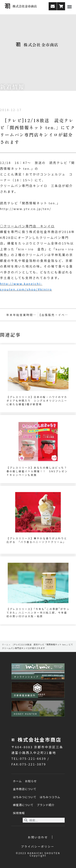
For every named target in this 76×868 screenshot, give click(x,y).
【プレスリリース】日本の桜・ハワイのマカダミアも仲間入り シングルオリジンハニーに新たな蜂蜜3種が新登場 (37, 400)
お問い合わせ (38, 837)
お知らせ (31, 781)
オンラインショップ (26, 677)
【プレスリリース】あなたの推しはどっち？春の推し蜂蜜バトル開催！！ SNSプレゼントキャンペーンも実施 (37, 471)
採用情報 (19, 813)
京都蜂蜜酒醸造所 (25, 695)
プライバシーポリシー (38, 846)
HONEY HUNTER (25, 714)
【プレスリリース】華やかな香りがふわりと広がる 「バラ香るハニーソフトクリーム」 (37, 540)
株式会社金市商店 (25, 6)
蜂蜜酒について (23, 805)
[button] (70, 7)
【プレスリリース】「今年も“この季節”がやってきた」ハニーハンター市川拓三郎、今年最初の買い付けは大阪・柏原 (38, 612)
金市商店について (25, 789)
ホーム (5, 644)
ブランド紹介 (45, 805)
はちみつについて (25, 797)
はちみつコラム (50, 797)
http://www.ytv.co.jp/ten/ (26, 209)
